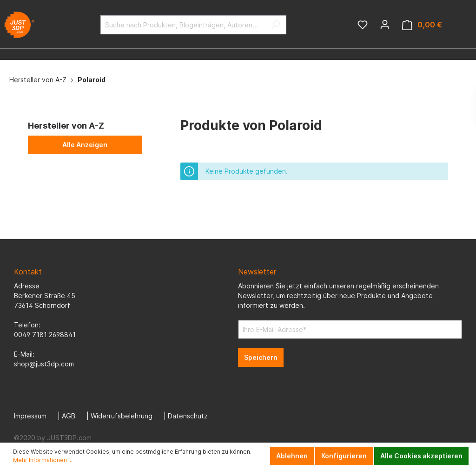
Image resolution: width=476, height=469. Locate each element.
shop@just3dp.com (44, 364)
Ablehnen (292, 456)
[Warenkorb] (422, 25)
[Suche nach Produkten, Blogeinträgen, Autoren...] (183, 25)
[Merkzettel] (363, 25)
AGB (69, 416)
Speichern (261, 357)
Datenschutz (188, 416)
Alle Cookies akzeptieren (421, 456)
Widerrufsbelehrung (122, 416)
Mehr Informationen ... (43, 460)
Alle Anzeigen (85, 145)
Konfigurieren (344, 456)
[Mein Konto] (385, 25)
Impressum (30, 416)
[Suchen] (275, 25)
